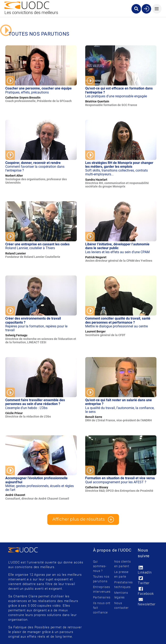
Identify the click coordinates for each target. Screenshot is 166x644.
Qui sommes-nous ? (100, 566)
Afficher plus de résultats (83, 520)
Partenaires (102, 597)
